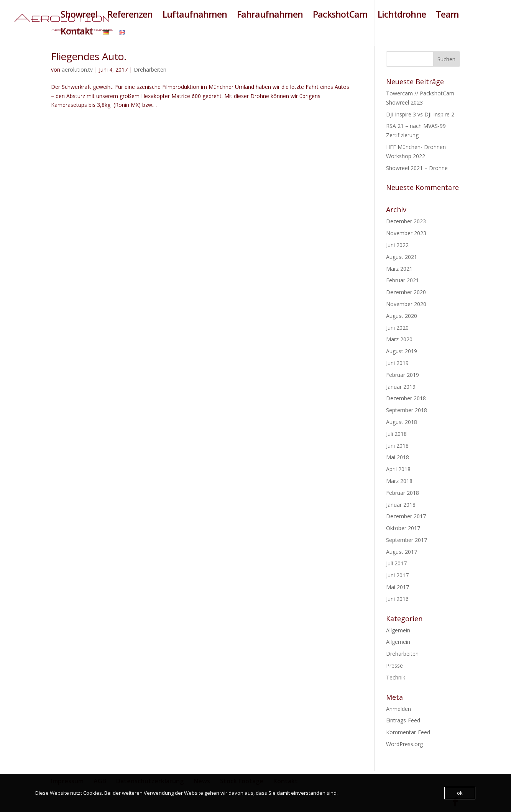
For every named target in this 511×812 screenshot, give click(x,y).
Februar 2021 (403, 280)
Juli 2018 (396, 434)
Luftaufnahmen (195, 16)
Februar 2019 (403, 375)
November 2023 (406, 233)
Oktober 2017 (403, 528)
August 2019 (402, 351)
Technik (396, 677)
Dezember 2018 (406, 398)
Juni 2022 (397, 245)
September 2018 (407, 410)
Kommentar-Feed (408, 732)
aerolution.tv (77, 70)
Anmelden (398, 709)
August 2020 (402, 316)
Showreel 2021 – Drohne (417, 168)
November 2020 (406, 304)
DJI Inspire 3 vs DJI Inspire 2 (420, 114)
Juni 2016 (397, 599)
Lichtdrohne (402, 16)
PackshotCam (340, 16)
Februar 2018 (403, 493)
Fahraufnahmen (270, 16)
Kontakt (77, 33)
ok (460, 793)
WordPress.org (404, 744)
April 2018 (398, 469)
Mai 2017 (398, 587)
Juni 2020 (397, 328)
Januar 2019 (401, 387)
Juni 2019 (397, 363)
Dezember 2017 (406, 516)
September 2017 (407, 540)
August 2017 (402, 552)
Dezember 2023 (406, 221)
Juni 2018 (397, 446)
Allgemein (398, 630)
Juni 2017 (397, 575)
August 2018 (402, 422)
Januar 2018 (401, 505)
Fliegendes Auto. (89, 56)
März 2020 (399, 339)
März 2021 (399, 269)
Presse (394, 665)
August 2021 (402, 257)
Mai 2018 (398, 457)
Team (447, 16)
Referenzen (130, 16)
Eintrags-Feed (403, 720)
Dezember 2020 (406, 292)
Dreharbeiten (150, 70)
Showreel (79, 16)
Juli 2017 (396, 563)
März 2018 (399, 481)
